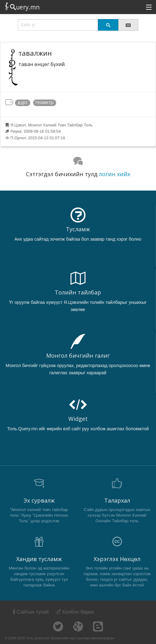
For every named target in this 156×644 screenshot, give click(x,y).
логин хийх (115, 174)
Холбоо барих (75, 612)
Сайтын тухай (30, 612)
